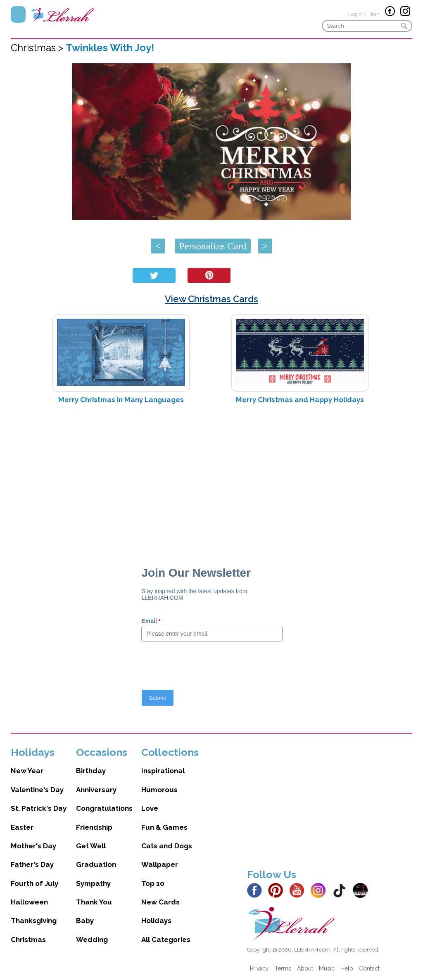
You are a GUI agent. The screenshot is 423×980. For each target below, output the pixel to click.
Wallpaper (160, 864)
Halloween (29, 902)
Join (375, 14)
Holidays (156, 921)
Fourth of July (34, 883)
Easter (22, 827)
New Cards (160, 902)
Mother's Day (33, 846)
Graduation (96, 864)
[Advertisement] (212, 476)
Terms (283, 968)
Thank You (94, 902)
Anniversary (96, 790)
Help (347, 968)
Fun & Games (164, 827)
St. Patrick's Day (39, 808)
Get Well (91, 846)
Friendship (94, 827)
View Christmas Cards (211, 299)
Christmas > (38, 48)
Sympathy (93, 883)
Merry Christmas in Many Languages (121, 400)
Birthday (91, 771)
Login (355, 14)
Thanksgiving (34, 921)
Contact (369, 968)
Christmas (28, 940)
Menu (18, 14)
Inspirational (163, 771)
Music (327, 968)
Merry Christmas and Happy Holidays (300, 400)
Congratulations (104, 808)
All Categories (166, 940)
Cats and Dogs (167, 846)
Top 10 (153, 883)
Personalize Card (213, 246)
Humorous (159, 790)
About (305, 968)
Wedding (92, 940)
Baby (85, 921)
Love (150, 808)
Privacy (259, 968)
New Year (27, 771)
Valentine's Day (37, 790)
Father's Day (32, 864)
